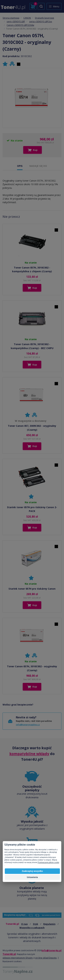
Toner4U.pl (9, 954)
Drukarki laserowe (45, 18)
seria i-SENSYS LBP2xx (41, 21)
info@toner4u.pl (52, 950)
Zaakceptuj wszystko (32, 871)
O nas (24, 924)
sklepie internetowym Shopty (18, 958)
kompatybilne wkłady (29, 754)
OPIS (20, 166)
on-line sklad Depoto (46, 958)
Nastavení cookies (12, 961)
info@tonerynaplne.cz (28, 725)
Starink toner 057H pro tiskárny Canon (32, 589)
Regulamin (49, 924)
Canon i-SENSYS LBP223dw (20, 25)
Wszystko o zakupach (32, 928)
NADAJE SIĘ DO (38, 166)
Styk (35, 924)
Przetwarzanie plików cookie (48, 862)
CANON (27, 18)
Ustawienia (32, 877)
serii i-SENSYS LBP (16, 21)
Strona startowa (11, 18)
